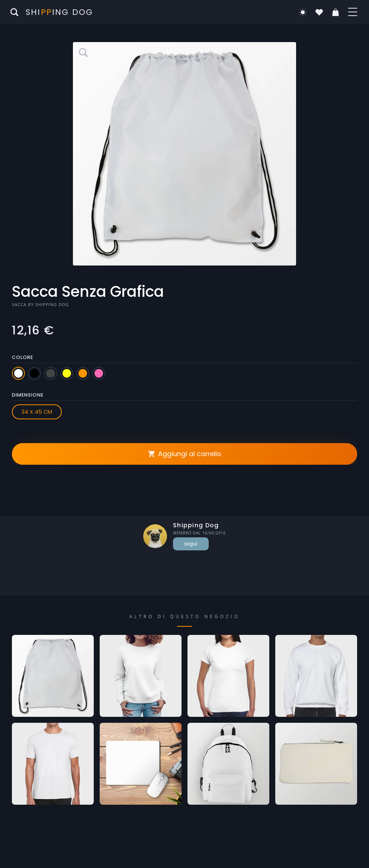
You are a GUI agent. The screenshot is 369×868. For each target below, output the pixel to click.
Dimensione (28, 395)
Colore (23, 357)
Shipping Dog (52, 304)
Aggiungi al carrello (184, 454)
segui (191, 544)
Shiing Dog (59, 12)
